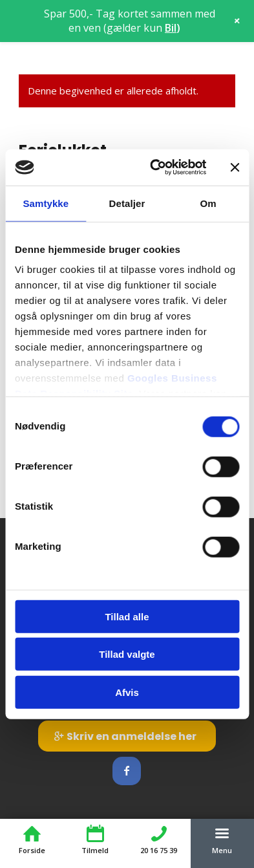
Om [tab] (208, 203)
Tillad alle (127, 616)
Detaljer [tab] (127, 203)
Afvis (127, 692)
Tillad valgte (127, 654)
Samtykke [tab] (46, 203)
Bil (171, 28)
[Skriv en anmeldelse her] (127, 736)
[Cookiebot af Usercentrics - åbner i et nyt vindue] (154, 168)
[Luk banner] (235, 168)
